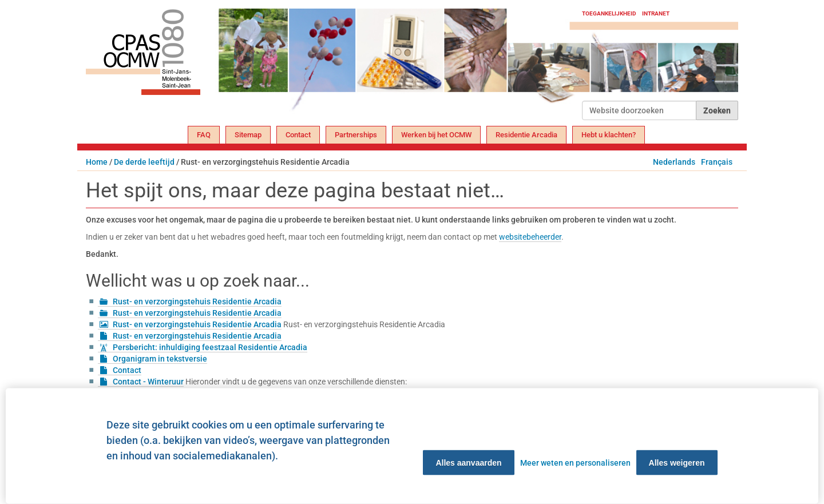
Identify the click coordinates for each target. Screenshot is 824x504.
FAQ (204, 135)
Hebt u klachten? (609, 135)
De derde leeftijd (144, 162)
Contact (298, 135)
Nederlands (674, 162)
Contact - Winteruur (148, 382)
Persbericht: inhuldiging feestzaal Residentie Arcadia (210, 347)
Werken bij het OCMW (436, 135)
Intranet (656, 13)
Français (717, 162)
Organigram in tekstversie (160, 359)
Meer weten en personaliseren (575, 463)
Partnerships (356, 135)
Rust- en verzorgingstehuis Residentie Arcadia (197, 301)
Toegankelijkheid (609, 13)
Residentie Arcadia (526, 135)
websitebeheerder (530, 237)
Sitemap (248, 135)
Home (97, 162)
